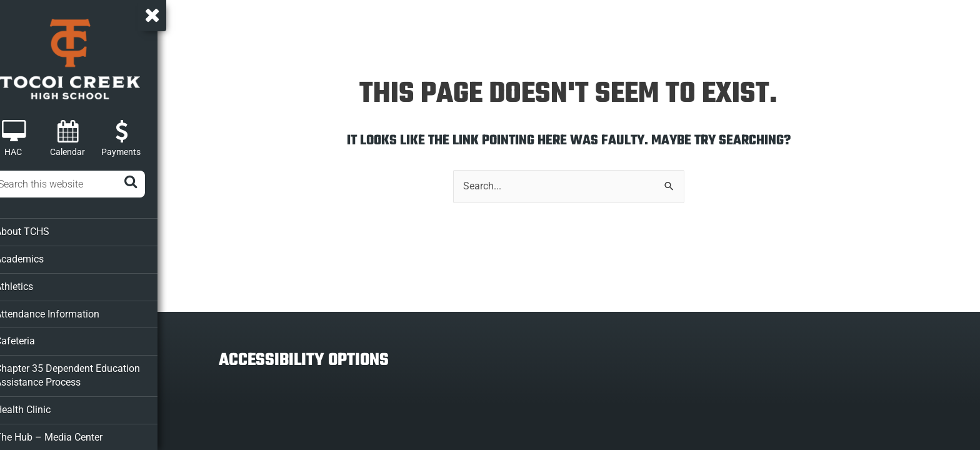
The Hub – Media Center (63, 432)
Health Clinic (39, 405)
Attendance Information (62, 311)
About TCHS (38, 231)
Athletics (31, 284)
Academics (36, 257)
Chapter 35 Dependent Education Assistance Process (81, 372)
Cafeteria (32, 338)
